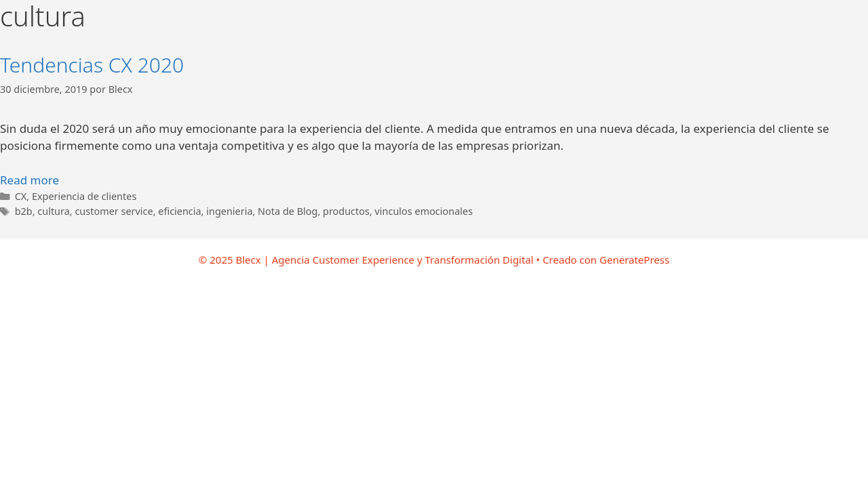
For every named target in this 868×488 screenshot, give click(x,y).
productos (346, 211)
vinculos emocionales (424, 211)
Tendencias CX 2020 (92, 65)
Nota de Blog (288, 211)
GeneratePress (634, 260)
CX (21, 196)
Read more (29, 180)
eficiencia (179, 211)
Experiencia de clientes (84, 196)
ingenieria (229, 211)
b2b (24, 211)
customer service (114, 211)
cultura (54, 211)
